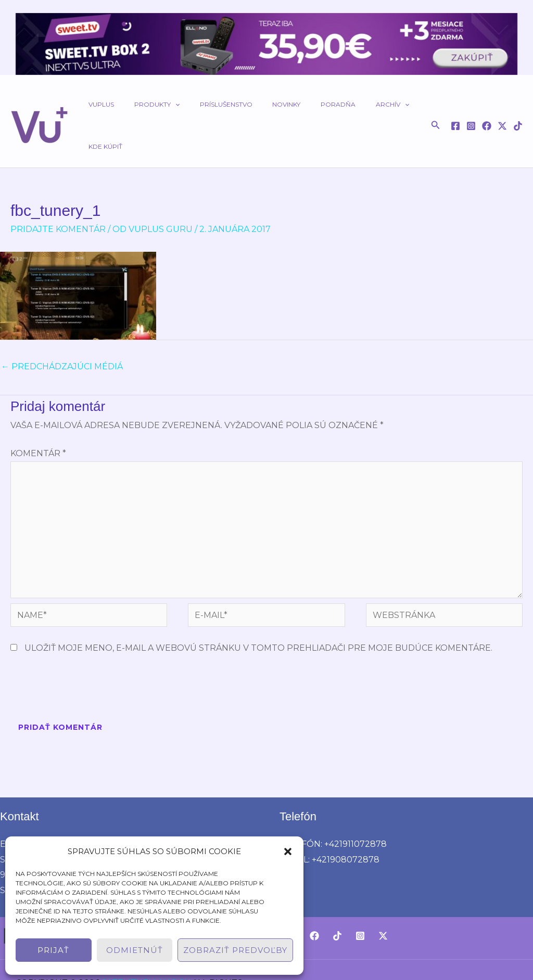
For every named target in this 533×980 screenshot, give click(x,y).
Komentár (38, 411)
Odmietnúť (135, 950)
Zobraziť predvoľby (235, 950)
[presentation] (90, 648)
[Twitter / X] (502, 105)
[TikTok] (518, 105)
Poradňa (304, 104)
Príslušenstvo (207, 104)
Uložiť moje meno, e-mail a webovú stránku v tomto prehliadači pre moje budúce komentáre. (258, 606)
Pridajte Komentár (58, 187)
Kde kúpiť (396, 104)
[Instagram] (471, 105)
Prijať (53, 950)
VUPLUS (98, 104)
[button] (288, 852)
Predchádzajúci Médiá (62, 324)
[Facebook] (455, 105)
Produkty (145, 104)
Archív (350, 104)
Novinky (260, 104)
